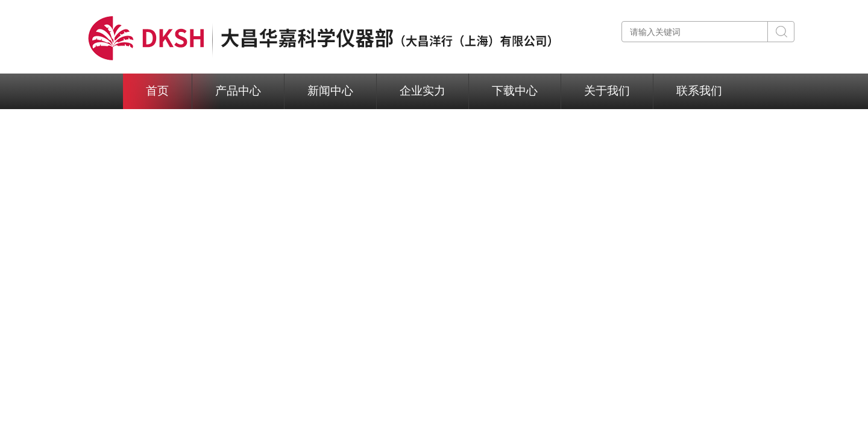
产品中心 (238, 91)
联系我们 (699, 91)
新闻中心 (330, 91)
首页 (157, 91)
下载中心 (515, 91)
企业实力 (423, 91)
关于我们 (607, 91)
